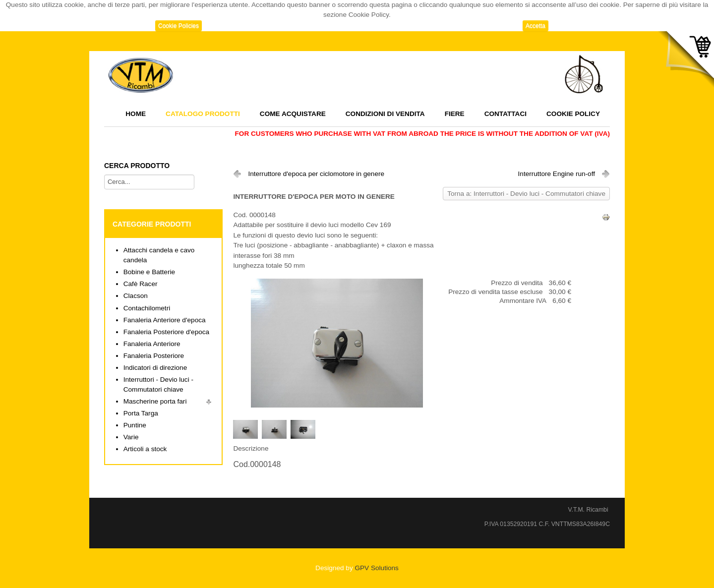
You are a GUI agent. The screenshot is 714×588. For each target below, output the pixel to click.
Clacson (136, 296)
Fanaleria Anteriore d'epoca (165, 320)
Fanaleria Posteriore (154, 356)
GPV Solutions (376, 568)
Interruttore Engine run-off (557, 174)
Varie (131, 437)
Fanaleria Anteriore (152, 344)
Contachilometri (147, 308)
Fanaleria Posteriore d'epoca (166, 332)
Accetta (535, 26)
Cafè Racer (141, 284)
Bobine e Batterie (149, 272)
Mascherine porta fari (155, 401)
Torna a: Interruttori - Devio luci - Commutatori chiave (526, 194)
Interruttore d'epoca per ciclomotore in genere (316, 174)
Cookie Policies (178, 26)
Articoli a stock (145, 449)
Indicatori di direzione (155, 368)
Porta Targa (141, 413)
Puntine (135, 425)
